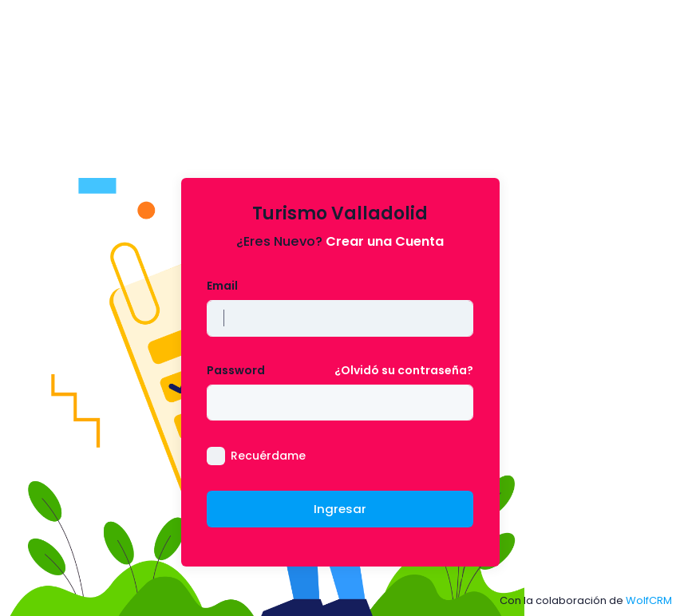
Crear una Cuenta (385, 241)
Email (222, 286)
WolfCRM (649, 600)
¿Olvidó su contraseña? (404, 370)
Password (236, 370)
